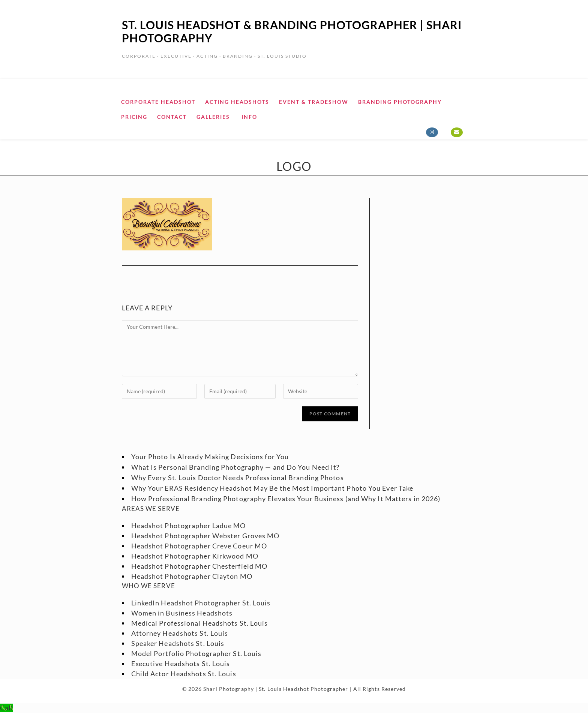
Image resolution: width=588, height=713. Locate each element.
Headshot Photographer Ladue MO (189, 526)
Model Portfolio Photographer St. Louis (196, 653)
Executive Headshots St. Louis (181, 664)
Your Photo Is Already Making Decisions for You (210, 457)
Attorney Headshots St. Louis (180, 633)
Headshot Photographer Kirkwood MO (195, 556)
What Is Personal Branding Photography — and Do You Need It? (235, 467)
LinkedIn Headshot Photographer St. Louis (201, 603)
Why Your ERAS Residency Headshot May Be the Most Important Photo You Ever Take (272, 488)
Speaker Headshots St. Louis (178, 643)
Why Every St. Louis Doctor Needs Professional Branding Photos (238, 478)
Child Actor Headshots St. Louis (184, 674)
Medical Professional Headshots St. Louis (200, 623)
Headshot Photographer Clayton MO (192, 576)
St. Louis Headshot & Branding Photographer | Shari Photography (292, 31)
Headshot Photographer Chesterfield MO (199, 566)
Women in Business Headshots (182, 613)
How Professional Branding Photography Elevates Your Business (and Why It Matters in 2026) (286, 499)
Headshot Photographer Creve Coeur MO (199, 546)
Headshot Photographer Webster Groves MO (205, 536)
